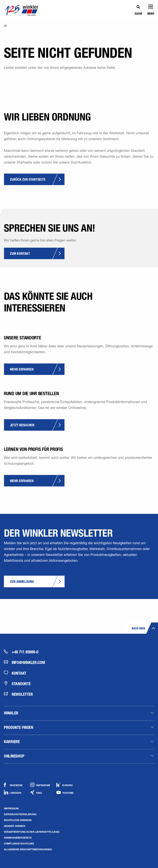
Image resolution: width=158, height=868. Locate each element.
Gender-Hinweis (15, 826)
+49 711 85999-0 (21, 652)
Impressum (11, 808)
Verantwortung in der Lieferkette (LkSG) (32, 832)
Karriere (12, 741)
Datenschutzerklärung (20, 814)
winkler (11, 713)
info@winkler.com (25, 662)
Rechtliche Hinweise (18, 820)
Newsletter (18, 694)
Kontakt (15, 673)
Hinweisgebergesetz (18, 838)
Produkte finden (19, 727)
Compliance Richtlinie (19, 843)
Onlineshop (14, 756)
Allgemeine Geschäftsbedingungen (28, 849)
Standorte (17, 684)
